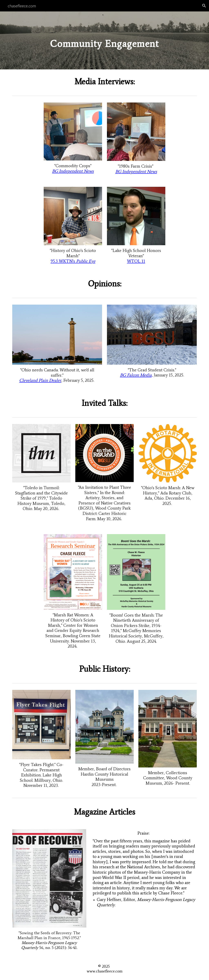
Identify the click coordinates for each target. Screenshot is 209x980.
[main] (104, 40)
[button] (204, 6)
